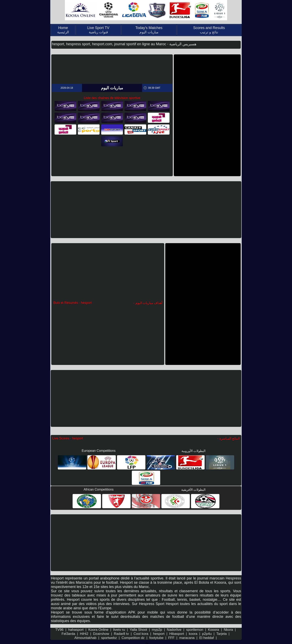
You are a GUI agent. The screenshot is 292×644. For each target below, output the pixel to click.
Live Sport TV (98, 30)
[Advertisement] (207, 115)
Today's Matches (149, 30)
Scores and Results (209, 30)
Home (63, 30)
